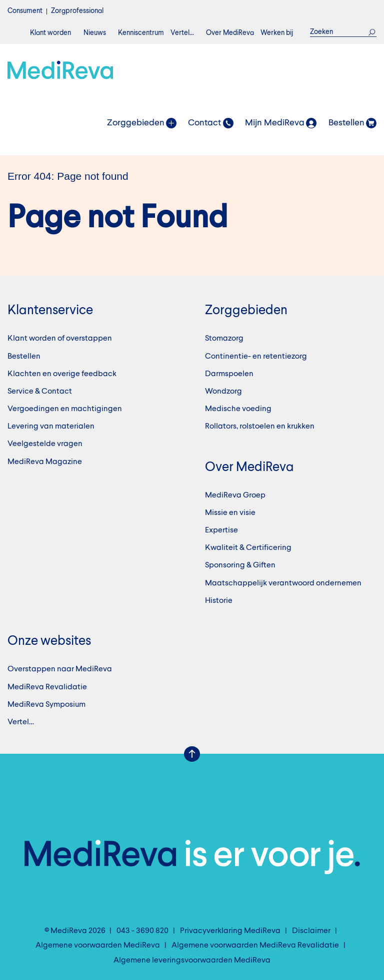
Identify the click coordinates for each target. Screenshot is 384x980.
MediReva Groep (235, 495)
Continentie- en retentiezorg (256, 357)
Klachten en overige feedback (62, 374)
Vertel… (182, 33)
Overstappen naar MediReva (60, 669)
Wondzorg (223, 392)
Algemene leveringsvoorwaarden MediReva (192, 961)
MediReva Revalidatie (47, 687)
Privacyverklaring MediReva (230, 931)
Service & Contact (40, 392)
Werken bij (277, 33)
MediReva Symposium (46, 705)
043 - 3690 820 (142, 931)
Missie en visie (230, 513)
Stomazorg (224, 339)
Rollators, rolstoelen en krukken (260, 427)
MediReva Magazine (45, 462)
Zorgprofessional (77, 11)
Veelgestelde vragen (45, 444)
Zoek (372, 32)
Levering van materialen (51, 427)
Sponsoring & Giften (240, 565)
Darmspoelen (229, 374)
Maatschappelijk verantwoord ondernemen (283, 583)
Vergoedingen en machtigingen (65, 409)
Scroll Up (192, 754)
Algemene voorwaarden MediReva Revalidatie (255, 946)
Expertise (221, 530)
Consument (25, 11)
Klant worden (50, 33)
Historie (219, 601)
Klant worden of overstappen (60, 339)
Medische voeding (238, 409)
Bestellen (24, 357)
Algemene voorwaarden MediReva (98, 946)
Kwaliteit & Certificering (248, 548)
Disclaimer (311, 931)
